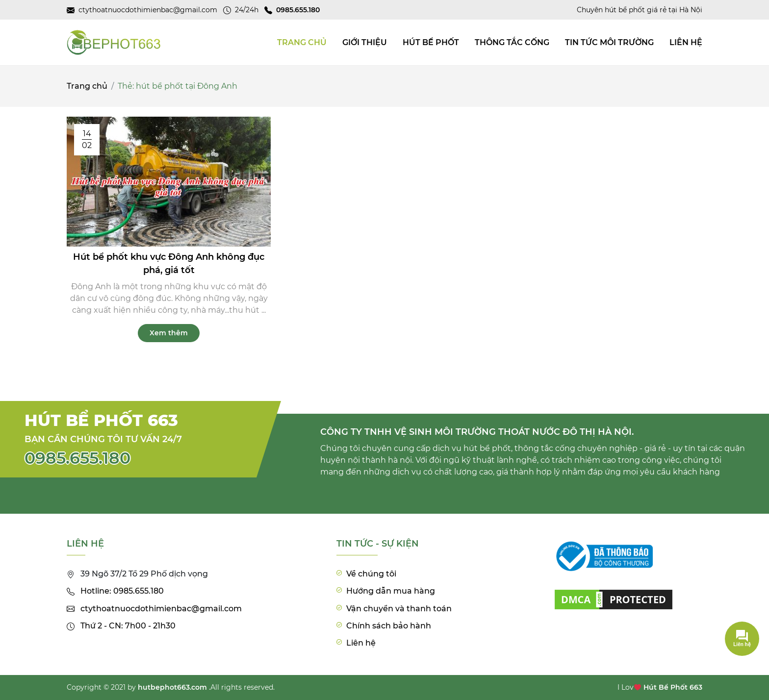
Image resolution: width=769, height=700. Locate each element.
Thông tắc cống (512, 42)
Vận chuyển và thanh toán (399, 609)
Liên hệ (686, 42)
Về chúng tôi (371, 574)
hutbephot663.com (172, 687)
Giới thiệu (365, 42)
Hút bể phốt (431, 42)
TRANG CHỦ (302, 42)
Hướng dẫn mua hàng (391, 591)
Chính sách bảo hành (389, 626)
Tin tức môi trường (609, 42)
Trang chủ (87, 86)
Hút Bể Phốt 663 (673, 687)
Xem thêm (169, 333)
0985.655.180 (77, 458)
